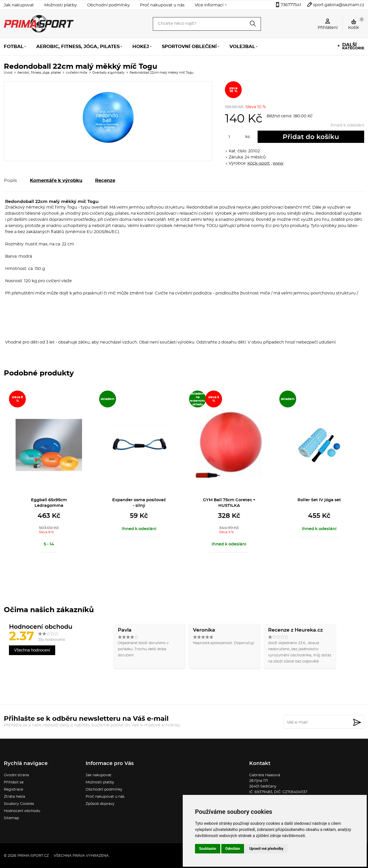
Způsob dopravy (100, 804)
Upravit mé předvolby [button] (266, 849)
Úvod (8, 73)
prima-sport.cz (33, 856)
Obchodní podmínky (108, 5)
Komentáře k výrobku (56, 181)
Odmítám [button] (233, 849)
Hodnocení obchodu (22, 811)
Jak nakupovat (19, 5)
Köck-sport (259, 163)
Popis (10, 181)
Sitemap (11, 818)
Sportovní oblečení (189, 47)
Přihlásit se (14, 782)
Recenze (105, 181)
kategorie (353, 46)
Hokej (141, 47)
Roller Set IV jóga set (319, 500)
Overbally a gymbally (108, 73)
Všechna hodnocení (32, 650)
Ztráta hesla (14, 797)
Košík (356, 23)
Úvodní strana (16, 775)
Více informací (209, 5)
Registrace (13, 790)
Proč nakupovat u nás (162, 5)
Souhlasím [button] (208, 849)
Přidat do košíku (311, 137)
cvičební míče (77, 73)
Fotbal (14, 47)
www (278, 163)
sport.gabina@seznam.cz (339, 5)
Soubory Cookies (19, 804)
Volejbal (242, 47)
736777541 (291, 5)
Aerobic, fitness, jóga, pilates (78, 47)
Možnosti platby (61, 5)
